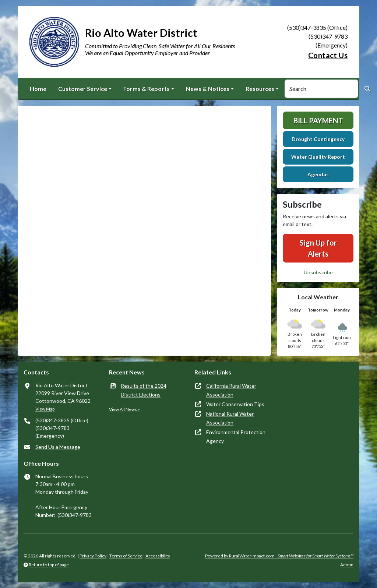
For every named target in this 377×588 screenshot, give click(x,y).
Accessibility (158, 556)
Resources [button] (260, 89)
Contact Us (328, 55)
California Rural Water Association (231, 390)
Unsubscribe (318, 272)
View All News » (124, 409)
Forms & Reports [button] (147, 89)
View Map (45, 409)
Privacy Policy (93, 556)
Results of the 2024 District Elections (144, 390)
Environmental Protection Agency (236, 436)
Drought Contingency (318, 139)
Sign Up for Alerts (318, 248)
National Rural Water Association (230, 418)
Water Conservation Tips (235, 404)
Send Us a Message (58, 447)
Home (38, 89)
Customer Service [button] (83, 89)
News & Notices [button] (208, 89)
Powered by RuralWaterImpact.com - (279, 556)
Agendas (318, 174)
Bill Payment (318, 120)
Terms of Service (126, 556)
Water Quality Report (318, 157)
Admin (347, 565)
